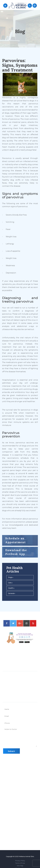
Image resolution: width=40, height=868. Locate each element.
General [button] (12, 593)
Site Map (20, 866)
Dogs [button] (11, 577)
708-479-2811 (19, 661)
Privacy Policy (20, 861)
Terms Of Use (20, 863)
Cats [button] (10, 583)
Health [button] (11, 588)
